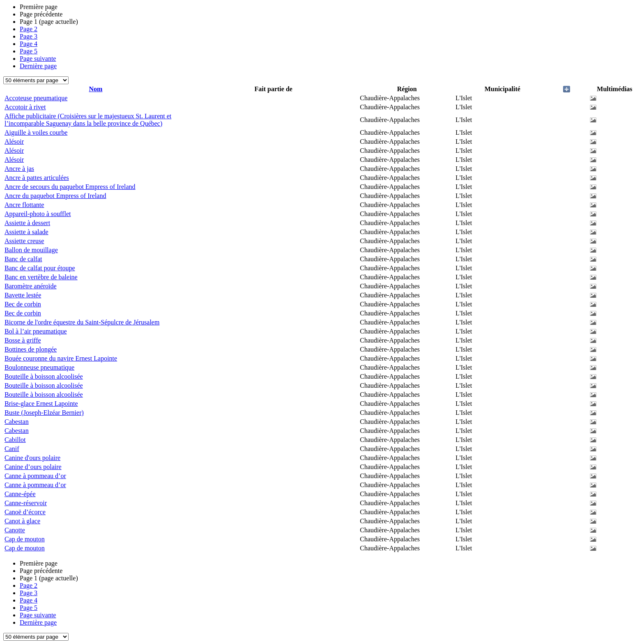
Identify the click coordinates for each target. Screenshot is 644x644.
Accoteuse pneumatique (36, 98)
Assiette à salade (26, 232)
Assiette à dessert (27, 223)
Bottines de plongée (31, 349)
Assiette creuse (24, 241)
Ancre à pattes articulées (37, 178)
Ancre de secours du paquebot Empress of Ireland (70, 187)
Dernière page (38, 66)
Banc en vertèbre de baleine (41, 277)
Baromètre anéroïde (31, 286)
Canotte (15, 530)
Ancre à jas (19, 169)
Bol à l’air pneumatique (36, 331)
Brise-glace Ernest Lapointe (41, 404)
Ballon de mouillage (31, 250)
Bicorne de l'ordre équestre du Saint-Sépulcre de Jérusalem (82, 322)
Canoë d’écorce (25, 512)
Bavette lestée (23, 295)
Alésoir (14, 141)
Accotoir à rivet (25, 107)
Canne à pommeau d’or (35, 476)
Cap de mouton (25, 539)
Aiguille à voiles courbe (36, 132)
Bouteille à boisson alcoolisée (44, 376)
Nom (96, 89)
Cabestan (17, 422)
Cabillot (15, 440)
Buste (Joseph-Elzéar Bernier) (44, 413)
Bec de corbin (23, 304)
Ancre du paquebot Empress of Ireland (55, 196)
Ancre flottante (24, 205)
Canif (12, 449)
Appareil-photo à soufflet (38, 214)
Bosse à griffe (23, 340)
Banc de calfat (23, 259)
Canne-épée (20, 494)
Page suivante (38, 59)
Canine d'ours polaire (32, 458)
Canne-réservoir (26, 503)
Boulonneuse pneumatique (39, 367)
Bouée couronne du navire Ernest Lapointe (61, 358)
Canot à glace (22, 521)
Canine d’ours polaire (33, 467)
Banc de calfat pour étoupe (40, 268)
